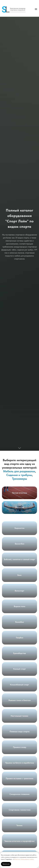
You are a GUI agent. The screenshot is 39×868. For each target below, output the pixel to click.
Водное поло (20, 606)
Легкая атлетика (19, 493)
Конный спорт (20, 669)
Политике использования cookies (24, 859)
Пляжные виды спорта (19, 732)
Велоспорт (19, 591)
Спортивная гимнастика (20, 810)
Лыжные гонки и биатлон (20, 700)
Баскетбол (20, 544)
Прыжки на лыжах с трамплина (19, 778)
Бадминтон (19, 528)
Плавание (20, 507)
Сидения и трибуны (19, 475)
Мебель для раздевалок (19, 471)
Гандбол (20, 638)
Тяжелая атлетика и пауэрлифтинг (19, 841)
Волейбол (20, 622)
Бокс (20, 575)
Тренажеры (20, 479)
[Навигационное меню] (36, 9)
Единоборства (19, 653)
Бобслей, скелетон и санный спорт (19, 559)
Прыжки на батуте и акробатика (20, 763)
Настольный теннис (19, 716)
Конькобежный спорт (19, 685)
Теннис (19, 825)
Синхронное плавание (19, 794)
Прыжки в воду (20, 747)
